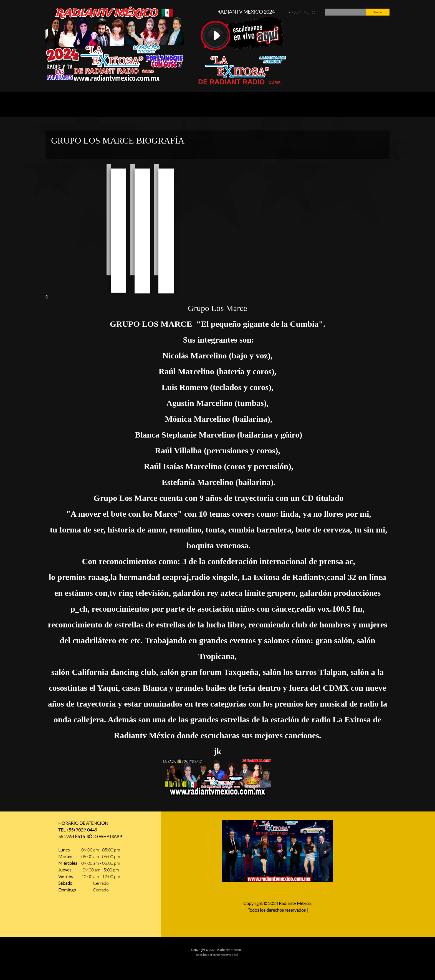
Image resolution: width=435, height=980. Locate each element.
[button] (109, 220)
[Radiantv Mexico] (115, 44)
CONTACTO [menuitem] (304, 12)
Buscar (378, 12)
